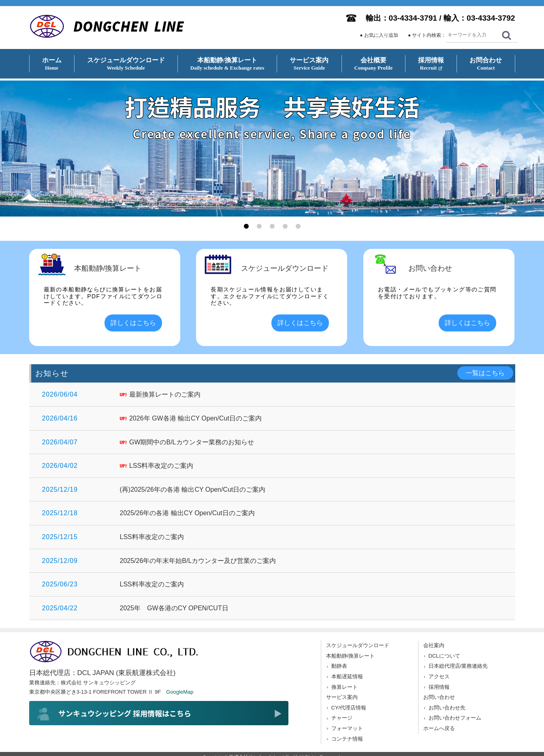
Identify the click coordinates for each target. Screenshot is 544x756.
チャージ (342, 718)
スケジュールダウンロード (358, 645)
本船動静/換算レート (351, 656)
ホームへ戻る (439, 728)
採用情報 (439, 687)
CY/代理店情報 (349, 708)
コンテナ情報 (347, 739)
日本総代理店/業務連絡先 (458, 666)
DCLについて (444, 656)
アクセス (439, 676)
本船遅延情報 (347, 676)
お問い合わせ (439, 697)
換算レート (345, 687)
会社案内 (434, 645)
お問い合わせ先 (447, 708)
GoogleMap (180, 692)
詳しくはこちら (133, 323)
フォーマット (347, 728)
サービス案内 (342, 697)
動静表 (339, 666)
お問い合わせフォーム (455, 718)
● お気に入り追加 (379, 35)
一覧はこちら (485, 373)
